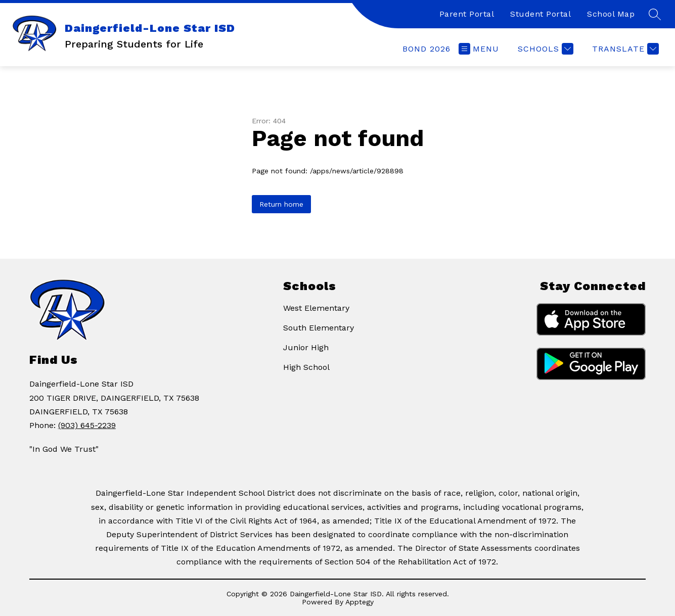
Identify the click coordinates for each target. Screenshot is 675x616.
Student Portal (541, 14)
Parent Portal (467, 14)
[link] (426, 49)
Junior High (306, 347)
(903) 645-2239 (87, 425)
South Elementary (319, 328)
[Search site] (655, 14)
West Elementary (316, 308)
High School (306, 367)
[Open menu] (479, 49)
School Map (611, 14)
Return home (281, 204)
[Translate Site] (624, 49)
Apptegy (359, 602)
